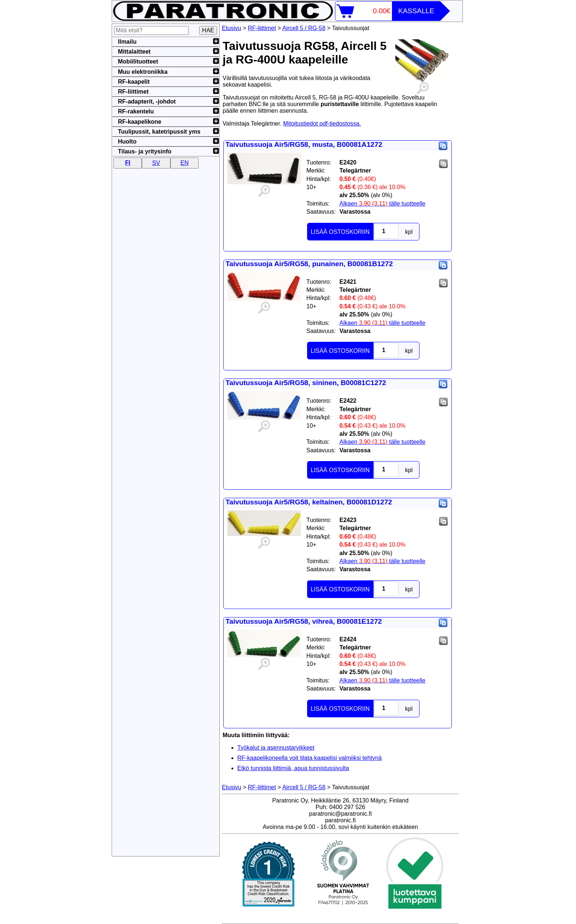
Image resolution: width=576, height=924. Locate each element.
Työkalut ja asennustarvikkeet (276, 748)
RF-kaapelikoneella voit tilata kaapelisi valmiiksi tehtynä (309, 758)
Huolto (127, 142)
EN (184, 163)
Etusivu (231, 28)
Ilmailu (127, 42)
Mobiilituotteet (138, 61)
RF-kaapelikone (140, 122)
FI (128, 163)
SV (156, 163)
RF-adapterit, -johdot (147, 102)
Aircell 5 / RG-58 (304, 28)
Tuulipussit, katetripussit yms (159, 132)
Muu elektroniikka (143, 72)
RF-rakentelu (136, 111)
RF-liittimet (262, 28)
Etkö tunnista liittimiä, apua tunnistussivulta (293, 768)
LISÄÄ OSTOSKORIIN (340, 232)
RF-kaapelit (134, 82)
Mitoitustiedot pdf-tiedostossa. (322, 124)
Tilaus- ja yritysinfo (145, 151)
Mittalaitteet (134, 52)
